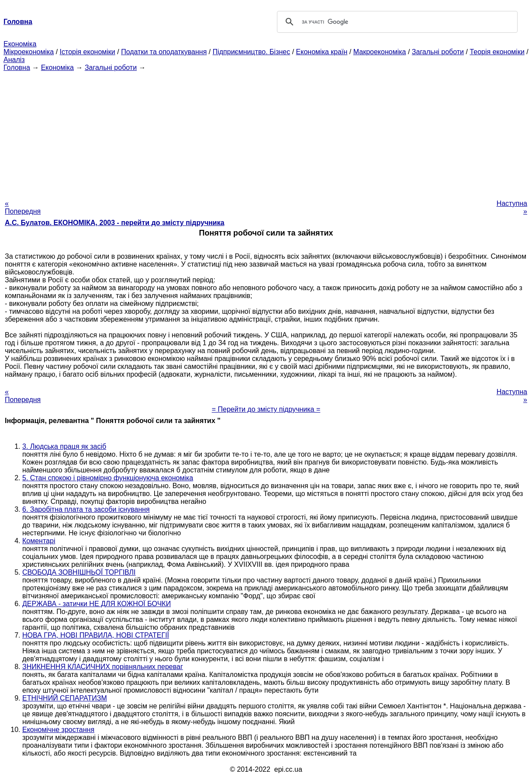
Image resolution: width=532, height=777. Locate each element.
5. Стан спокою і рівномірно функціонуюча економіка (108, 478)
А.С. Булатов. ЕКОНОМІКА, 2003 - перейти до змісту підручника (115, 223)
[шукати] (396, 22)
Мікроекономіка (29, 52)
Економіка (20, 44)
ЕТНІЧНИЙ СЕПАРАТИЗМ (65, 698)
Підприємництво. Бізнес (252, 52)
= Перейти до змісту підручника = (266, 409)
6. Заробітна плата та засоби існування (86, 509)
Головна (17, 68)
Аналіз (14, 60)
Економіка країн (322, 52)
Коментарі (39, 541)
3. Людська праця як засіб (64, 446)
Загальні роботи (438, 52)
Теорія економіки (497, 52)
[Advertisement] (266, 133)
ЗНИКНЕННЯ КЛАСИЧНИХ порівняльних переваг (103, 667)
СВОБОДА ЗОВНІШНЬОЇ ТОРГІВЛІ (79, 572)
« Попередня (23, 207)
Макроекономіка (380, 52)
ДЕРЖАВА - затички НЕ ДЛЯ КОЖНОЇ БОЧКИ (97, 604)
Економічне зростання (58, 730)
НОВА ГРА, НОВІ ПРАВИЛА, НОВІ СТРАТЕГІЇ (96, 635)
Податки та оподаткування (164, 52)
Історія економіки (88, 52)
